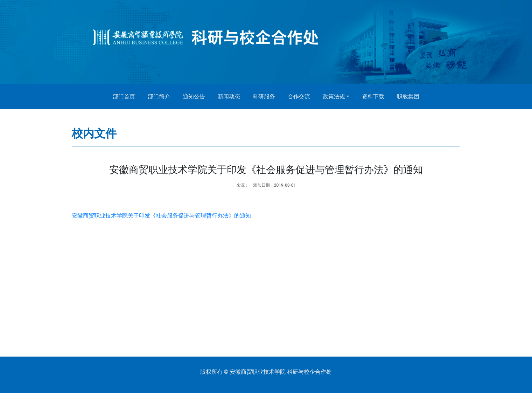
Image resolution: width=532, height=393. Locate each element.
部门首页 (124, 96)
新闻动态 (229, 96)
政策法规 (334, 96)
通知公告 (194, 96)
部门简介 (159, 96)
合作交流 (299, 96)
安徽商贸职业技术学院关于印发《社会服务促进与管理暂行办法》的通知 (161, 216)
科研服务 (264, 96)
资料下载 (373, 96)
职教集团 (408, 96)
